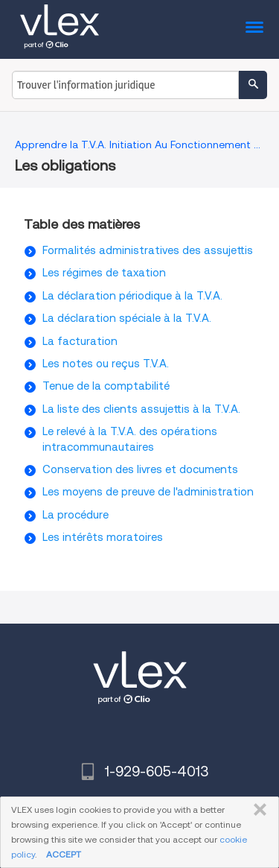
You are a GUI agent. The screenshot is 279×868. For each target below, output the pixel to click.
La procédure (76, 515)
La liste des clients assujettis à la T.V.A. (141, 409)
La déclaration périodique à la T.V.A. (132, 296)
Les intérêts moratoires (103, 537)
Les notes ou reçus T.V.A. (106, 364)
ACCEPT (64, 854)
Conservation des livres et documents (140, 469)
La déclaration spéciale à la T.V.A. (127, 318)
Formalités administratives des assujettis (148, 250)
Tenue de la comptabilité (106, 386)
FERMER (257, 810)
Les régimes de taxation (104, 273)
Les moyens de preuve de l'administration (148, 492)
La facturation (80, 341)
